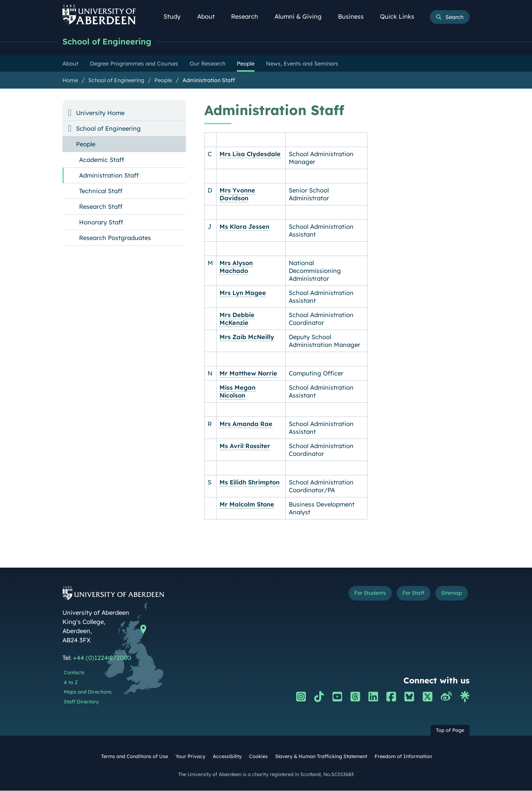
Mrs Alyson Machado (236, 267)
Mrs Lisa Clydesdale (250, 154)
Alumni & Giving (302, 16)
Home (70, 80)
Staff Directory (81, 702)
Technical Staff (101, 191)
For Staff (406, 595)
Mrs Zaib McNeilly (247, 337)
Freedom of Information (403, 757)
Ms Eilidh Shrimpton (250, 483)
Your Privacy (190, 757)
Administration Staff (209, 80)
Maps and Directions (88, 692)
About (210, 16)
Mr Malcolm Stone (247, 505)
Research (248, 16)
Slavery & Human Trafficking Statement (321, 757)
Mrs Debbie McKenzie (237, 319)
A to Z (71, 683)
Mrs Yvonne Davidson (237, 195)
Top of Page (450, 731)
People (163, 80)
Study (176, 16)
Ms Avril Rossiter (245, 446)
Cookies (258, 757)
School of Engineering (110, 42)
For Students (355, 595)
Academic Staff (102, 160)
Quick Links (401, 16)
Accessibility (227, 757)
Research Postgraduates (115, 238)
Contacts (74, 673)
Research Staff (101, 207)
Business (355, 16)
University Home (100, 113)
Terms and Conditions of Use (135, 757)
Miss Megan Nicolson (237, 392)
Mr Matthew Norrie (248, 374)
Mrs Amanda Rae (246, 424)
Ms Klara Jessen (244, 227)
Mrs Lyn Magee (243, 293)
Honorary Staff (101, 223)
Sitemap (449, 595)
